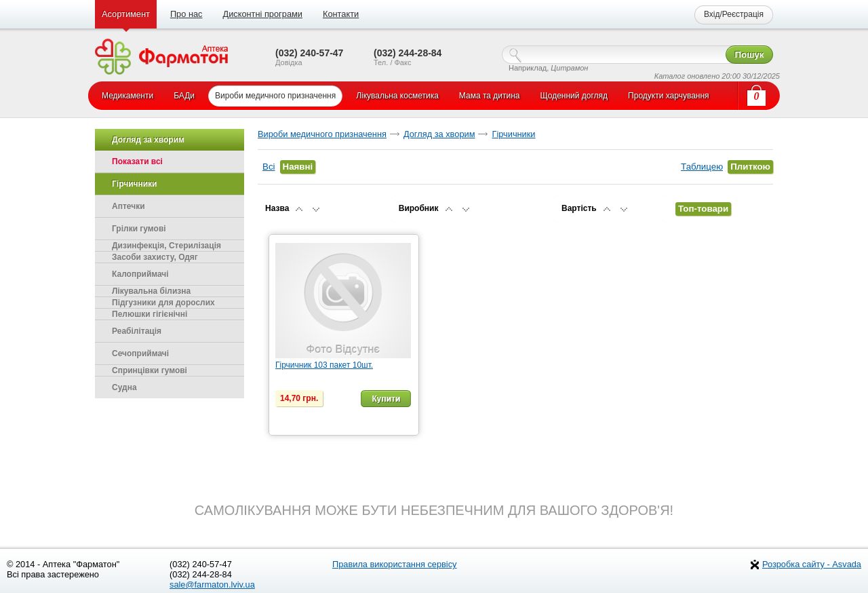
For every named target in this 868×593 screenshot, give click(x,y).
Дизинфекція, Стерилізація (166, 246)
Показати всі (137, 161)
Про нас (186, 14)
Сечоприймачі (140, 353)
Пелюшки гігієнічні (150, 314)
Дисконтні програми (262, 14)
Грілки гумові (139, 229)
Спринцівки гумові (150, 370)
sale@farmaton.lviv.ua (212, 585)
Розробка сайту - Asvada (812, 564)
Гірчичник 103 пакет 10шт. (324, 365)
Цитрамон (569, 68)
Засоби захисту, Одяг (155, 257)
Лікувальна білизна (151, 291)
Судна (124, 387)
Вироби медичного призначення (322, 134)
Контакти (341, 14)
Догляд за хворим (439, 134)
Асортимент (126, 14)
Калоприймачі (140, 274)
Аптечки (129, 206)
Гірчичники (513, 134)
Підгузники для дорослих (163, 303)
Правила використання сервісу (395, 564)
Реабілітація (137, 331)
